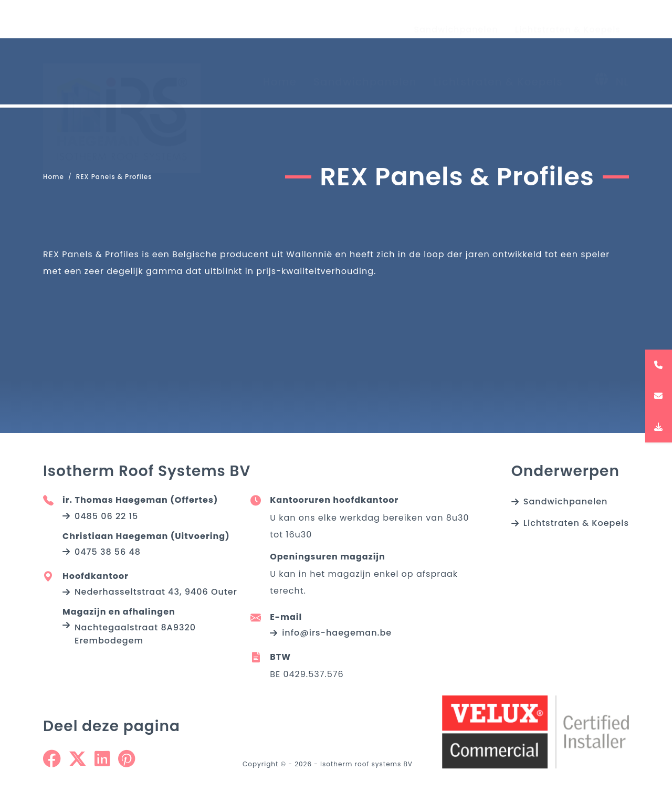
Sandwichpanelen (456, 20)
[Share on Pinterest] (127, 763)
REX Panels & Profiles (114, 177)
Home (280, 72)
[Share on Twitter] (77, 763)
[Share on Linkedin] (102, 763)
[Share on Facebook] (52, 763)
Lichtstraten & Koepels (568, 20)
